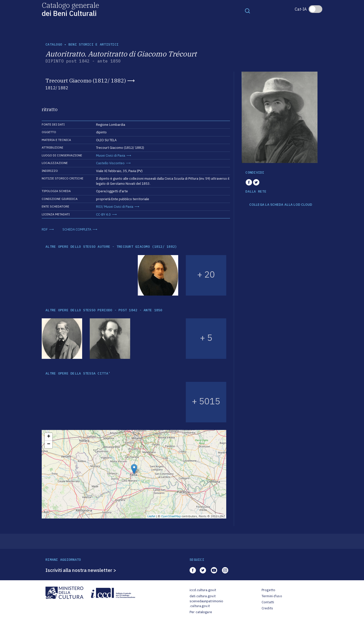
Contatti (268, 602)
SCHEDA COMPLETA (77, 229)
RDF (45, 229)
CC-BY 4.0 (103, 214)
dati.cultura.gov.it (203, 596)
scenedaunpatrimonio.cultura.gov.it (206, 604)
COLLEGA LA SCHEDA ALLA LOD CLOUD (281, 205)
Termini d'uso (272, 596)
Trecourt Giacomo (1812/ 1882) (86, 80)
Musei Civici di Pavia (111, 156)
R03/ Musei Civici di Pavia (115, 207)
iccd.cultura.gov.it (203, 590)
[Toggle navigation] (247, 11)
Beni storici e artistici (94, 44)
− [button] (49, 444)
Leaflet (151, 516)
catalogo (54, 44)
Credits (267, 608)
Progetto (268, 590)
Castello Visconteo (110, 163)
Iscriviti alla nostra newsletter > (81, 570)
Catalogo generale (70, 9)
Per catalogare (201, 612)
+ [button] (49, 437)
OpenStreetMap (171, 516)
